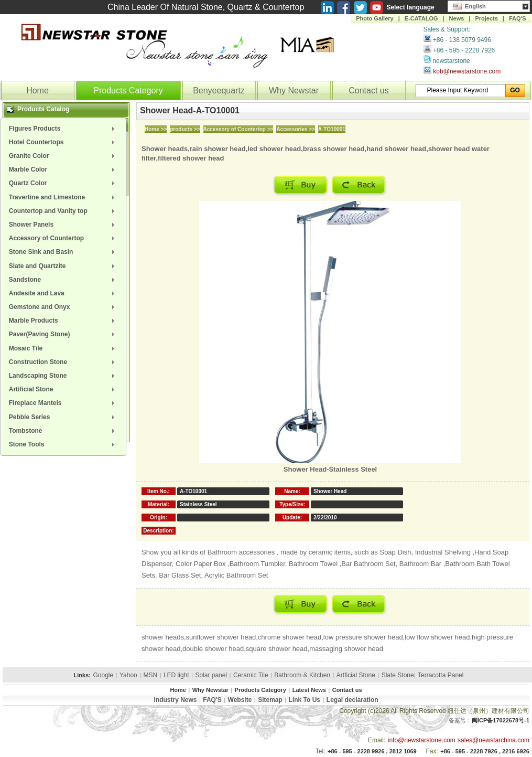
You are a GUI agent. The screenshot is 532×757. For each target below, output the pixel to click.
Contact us (368, 90)
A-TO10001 (332, 129)
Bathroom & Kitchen (302, 675)
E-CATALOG (421, 18)
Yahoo (128, 675)
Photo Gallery (375, 18)
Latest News (309, 690)
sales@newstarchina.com (493, 740)
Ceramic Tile (251, 675)
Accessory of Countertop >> (238, 129)
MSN (151, 675)
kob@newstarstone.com (467, 71)
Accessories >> (295, 129)
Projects (486, 18)
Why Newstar (294, 90)
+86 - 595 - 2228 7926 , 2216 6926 (485, 751)
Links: (82, 675)
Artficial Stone (356, 675)
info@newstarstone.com (422, 740)
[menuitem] (63, 129)
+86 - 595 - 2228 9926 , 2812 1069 (372, 751)
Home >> (156, 129)
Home (37, 90)
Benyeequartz (219, 90)
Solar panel (211, 675)
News (457, 18)
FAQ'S (518, 18)
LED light (176, 675)
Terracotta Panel (441, 675)
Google (103, 675)
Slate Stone (398, 675)
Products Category (128, 90)
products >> (185, 129)
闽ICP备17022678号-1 (501, 720)
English (470, 5)
